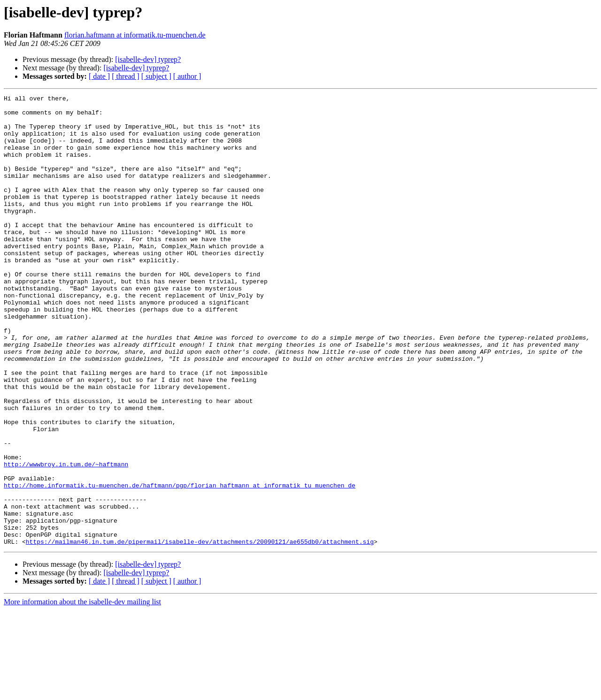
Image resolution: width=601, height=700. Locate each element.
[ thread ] (126, 76)
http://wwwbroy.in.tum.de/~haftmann (66, 539)
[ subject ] (156, 76)
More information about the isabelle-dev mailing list (82, 692)
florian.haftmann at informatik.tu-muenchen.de (135, 35)
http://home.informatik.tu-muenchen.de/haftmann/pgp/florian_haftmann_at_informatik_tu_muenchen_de (180, 564)
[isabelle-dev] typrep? (148, 59)
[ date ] (99, 76)
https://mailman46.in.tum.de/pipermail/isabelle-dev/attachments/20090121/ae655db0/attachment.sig (200, 632)
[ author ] (187, 76)
